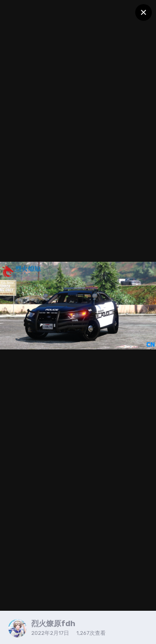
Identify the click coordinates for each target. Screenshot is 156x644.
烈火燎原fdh (53, 624)
